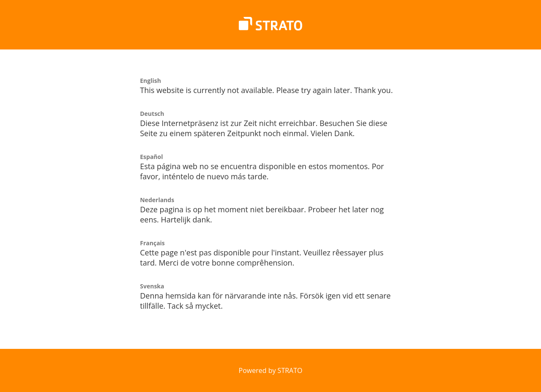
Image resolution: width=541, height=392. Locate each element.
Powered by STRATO (271, 370)
